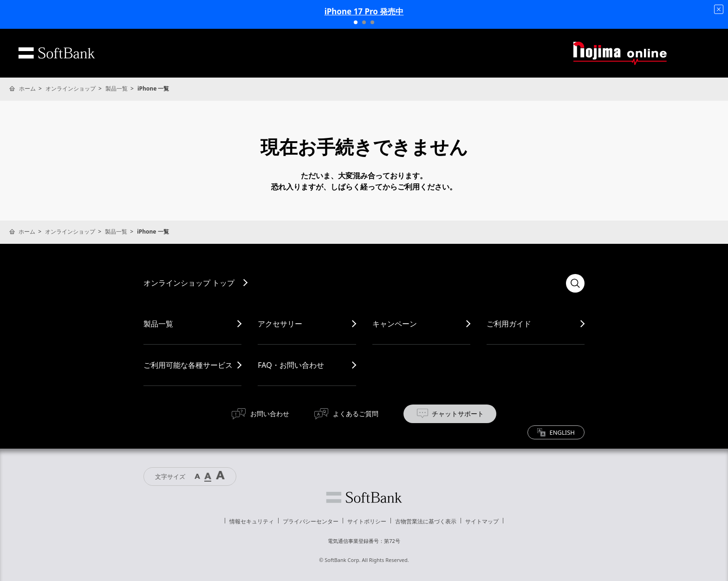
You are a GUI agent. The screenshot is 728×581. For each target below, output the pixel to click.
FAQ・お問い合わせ (291, 365)
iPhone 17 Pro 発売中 (364, 11)
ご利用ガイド (509, 324)
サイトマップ (482, 521)
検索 (575, 283)
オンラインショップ (71, 88)
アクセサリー (280, 324)
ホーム (27, 88)
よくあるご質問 (356, 414)
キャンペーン (395, 324)
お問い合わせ (270, 414)
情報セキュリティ (252, 521)
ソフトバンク (364, 497)
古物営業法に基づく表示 (426, 521)
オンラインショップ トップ (189, 283)
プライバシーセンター (311, 521)
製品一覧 (117, 88)
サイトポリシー (367, 521)
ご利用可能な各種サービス (188, 365)
